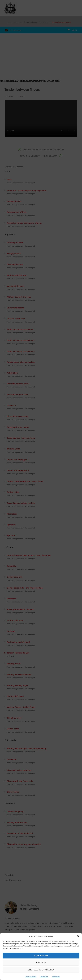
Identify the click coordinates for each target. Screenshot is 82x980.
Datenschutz (44, 977)
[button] (78, 936)
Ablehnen (41, 963)
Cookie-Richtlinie (31, 977)
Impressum (56, 977)
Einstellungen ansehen (41, 970)
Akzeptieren (41, 956)
